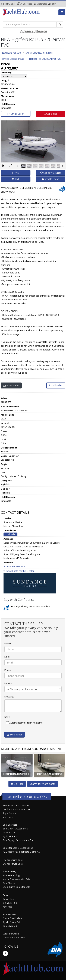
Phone (8, 670)
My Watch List (9, 832)
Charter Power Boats (13, 864)
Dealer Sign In (9, 899)
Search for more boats (43, 784)
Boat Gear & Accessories (15, 829)
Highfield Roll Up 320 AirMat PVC (45, 59)
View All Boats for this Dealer (19, 571)
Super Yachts (9, 813)
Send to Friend (50, 179)
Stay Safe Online (11, 934)
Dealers (7, 895)
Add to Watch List (50, 173)
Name (8, 643)
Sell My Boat (8, 4)
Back (16, 179)
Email (7, 657)
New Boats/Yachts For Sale (16, 805)
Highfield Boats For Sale (12, 59)
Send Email (15, 734)
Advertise (7, 907)
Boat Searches (10, 825)
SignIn (49, 4)
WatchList (40, 4)
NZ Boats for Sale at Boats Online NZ (21, 852)
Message (9, 697)
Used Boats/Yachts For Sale (17, 809)
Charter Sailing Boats (13, 860)
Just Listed (8, 817)
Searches (25, 4)
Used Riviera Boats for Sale (16, 887)
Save (7, 717)
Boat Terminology (12, 875)
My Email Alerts (10, 836)
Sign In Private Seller (13, 922)
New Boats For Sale (11, 53)
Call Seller (50, 114)
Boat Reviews (9, 914)
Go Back (17, 784)
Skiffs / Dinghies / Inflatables (39, 53)
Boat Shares (9, 883)
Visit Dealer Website (14, 566)
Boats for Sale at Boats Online (18, 848)
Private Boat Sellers (12, 918)
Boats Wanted (10, 926)
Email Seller (16, 114)
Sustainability (9, 871)
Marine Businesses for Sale (16, 879)
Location (9, 683)
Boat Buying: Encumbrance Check (19, 840)
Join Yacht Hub (10, 903)
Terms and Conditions (14, 937)
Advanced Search (33, 31)
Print (16, 173)
